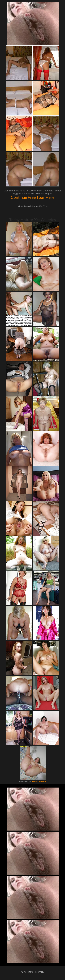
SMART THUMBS (39, 781)
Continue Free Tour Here (33, 197)
